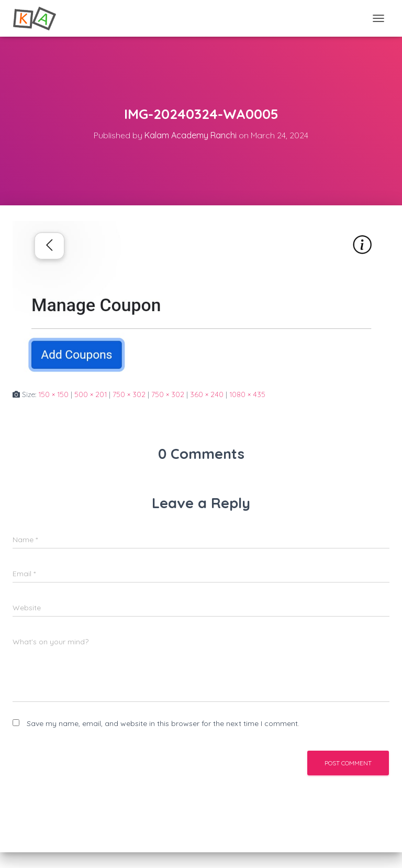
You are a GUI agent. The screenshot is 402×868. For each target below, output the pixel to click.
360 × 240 (207, 394)
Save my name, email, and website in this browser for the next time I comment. (163, 723)
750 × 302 (129, 394)
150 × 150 (53, 394)
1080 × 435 (247, 394)
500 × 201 (91, 394)
